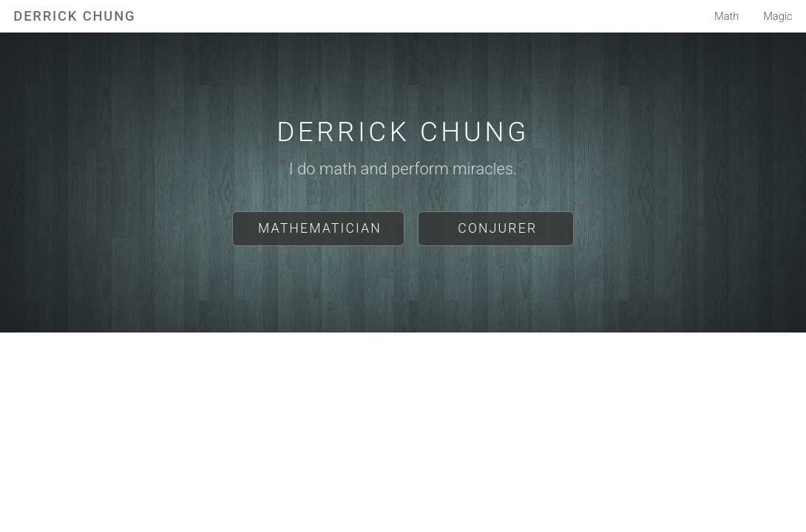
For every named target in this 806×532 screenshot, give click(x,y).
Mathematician (320, 228)
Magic (778, 16)
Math (727, 16)
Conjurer (497, 228)
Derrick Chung (74, 16)
